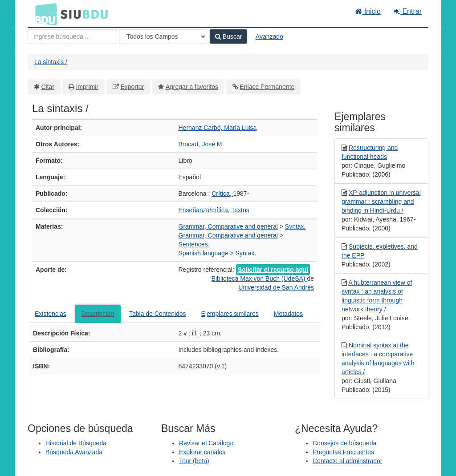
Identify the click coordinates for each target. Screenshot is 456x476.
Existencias (51, 314)
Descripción (98, 314)
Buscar (228, 36)
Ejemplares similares (230, 314)
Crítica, (222, 194)
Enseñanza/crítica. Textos (214, 210)
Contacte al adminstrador (347, 461)
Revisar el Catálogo (206, 443)
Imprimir (87, 87)
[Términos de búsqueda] (72, 36)
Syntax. (295, 226)
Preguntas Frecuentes (343, 452)
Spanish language (204, 253)
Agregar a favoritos (192, 87)
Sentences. (194, 244)
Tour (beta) (194, 461)
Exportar (132, 87)
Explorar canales (202, 452)
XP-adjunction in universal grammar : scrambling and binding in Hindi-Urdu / (381, 202)
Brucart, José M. (201, 144)
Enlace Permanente (267, 87)
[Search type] (163, 36)
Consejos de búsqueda (344, 443)
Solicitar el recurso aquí (273, 270)
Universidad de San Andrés (276, 287)
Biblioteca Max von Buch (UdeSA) (259, 278)
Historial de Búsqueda (76, 443)
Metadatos (288, 314)
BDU (44, 14)
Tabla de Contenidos (158, 314)
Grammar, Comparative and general (228, 226)
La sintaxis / (51, 62)
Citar (48, 87)
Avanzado (269, 36)
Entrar (408, 11)
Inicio (368, 11)
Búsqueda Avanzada (74, 452)
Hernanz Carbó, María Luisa (218, 128)
